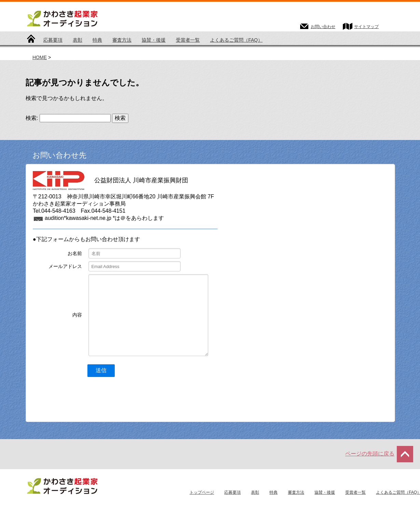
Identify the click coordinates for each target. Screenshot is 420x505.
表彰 (78, 40)
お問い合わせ (323, 27)
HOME (40, 57)
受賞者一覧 (188, 40)
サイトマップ (366, 27)
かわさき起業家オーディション (84, 18)
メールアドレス (65, 266)
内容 (77, 315)
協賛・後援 (154, 40)
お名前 (75, 253)
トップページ (31, 40)
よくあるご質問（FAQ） (236, 40)
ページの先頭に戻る (370, 454)
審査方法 (122, 40)
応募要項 (53, 40)
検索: (32, 118)
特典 (97, 40)
